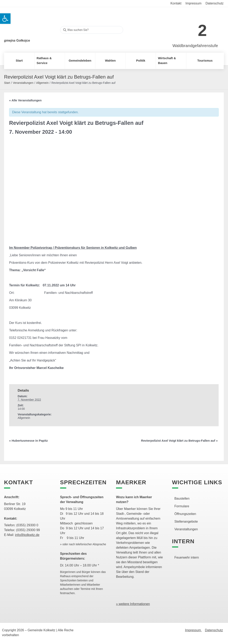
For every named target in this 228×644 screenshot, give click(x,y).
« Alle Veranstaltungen (25, 100)
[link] (189, 28)
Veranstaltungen (23, 83)
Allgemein (42, 83)
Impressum (193, 630)
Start (7, 83)
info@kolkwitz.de (27, 535)
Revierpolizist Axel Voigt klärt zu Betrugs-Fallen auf (179, 441)
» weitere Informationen (133, 604)
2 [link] (202, 30)
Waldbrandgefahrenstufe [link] (195, 46)
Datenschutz (214, 630)
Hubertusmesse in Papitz (28, 441)
